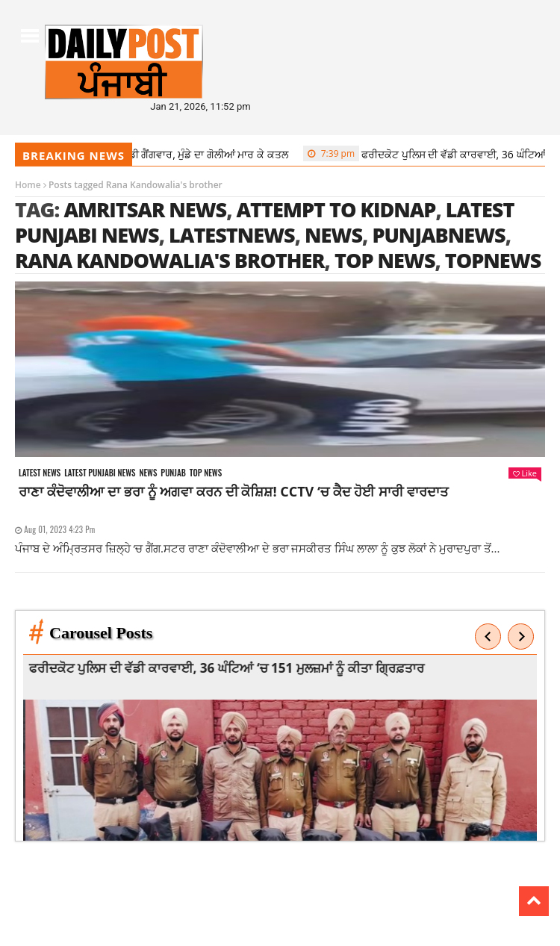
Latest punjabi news (100, 473)
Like (525, 473)
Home (28, 185)
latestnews (232, 235)
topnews (493, 260)
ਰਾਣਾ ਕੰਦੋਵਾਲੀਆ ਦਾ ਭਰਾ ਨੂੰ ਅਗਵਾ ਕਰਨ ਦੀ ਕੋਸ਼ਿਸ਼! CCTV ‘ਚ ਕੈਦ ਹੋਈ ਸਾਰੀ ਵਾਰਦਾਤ (234, 491)
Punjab (173, 473)
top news (385, 260)
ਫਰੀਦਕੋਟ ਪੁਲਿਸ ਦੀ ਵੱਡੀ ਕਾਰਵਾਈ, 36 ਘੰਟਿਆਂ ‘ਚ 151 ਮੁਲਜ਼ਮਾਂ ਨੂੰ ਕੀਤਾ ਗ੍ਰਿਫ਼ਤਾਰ (241, 668)
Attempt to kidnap (336, 209)
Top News (206, 473)
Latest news (40, 473)
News (148, 473)
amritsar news (145, 209)
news (333, 235)
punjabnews (438, 235)
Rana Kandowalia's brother (170, 260)
